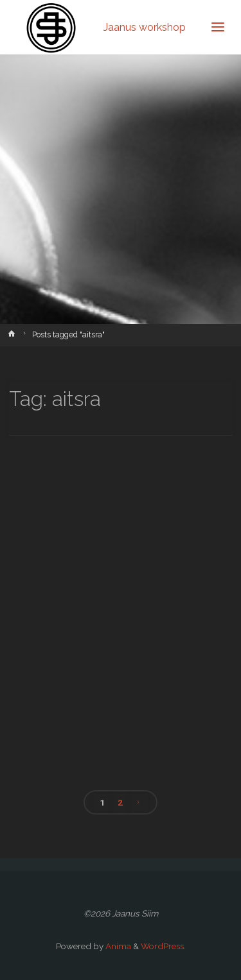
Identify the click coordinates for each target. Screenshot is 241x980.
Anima (117, 946)
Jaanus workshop (145, 27)
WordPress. (163, 946)
